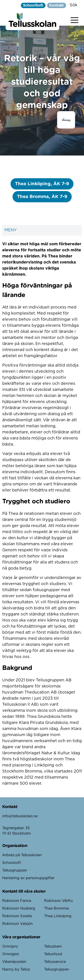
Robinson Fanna (17, 901)
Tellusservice (55, 962)
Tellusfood (53, 954)
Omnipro (10, 946)
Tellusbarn (53, 946)
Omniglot (11, 954)
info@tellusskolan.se (20, 816)
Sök (73, 5)
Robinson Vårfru (58, 901)
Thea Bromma (56, 908)
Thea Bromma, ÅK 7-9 (42, 197)
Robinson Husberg (19, 908)
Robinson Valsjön (17, 924)
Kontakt (57, 5)
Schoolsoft (12, 863)
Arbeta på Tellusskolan (22, 855)
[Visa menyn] (74, 19)
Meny (42, 230)
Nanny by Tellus (16, 969)
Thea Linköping (58, 916)
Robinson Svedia (17, 916)
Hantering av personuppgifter (28, 878)
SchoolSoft (33, 5)
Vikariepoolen (14, 962)
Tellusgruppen (15, 870)
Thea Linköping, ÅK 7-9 (42, 184)
